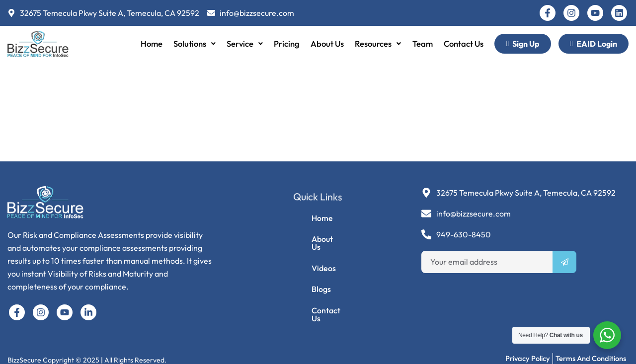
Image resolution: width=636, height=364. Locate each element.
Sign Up (523, 44)
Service (243, 43)
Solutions (192, 43)
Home (148, 43)
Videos (307, 264)
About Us (327, 43)
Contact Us (466, 43)
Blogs (305, 287)
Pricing (286, 43)
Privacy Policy (527, 350)
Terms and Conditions (591, 350)
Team (424, 43)
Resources (379, 43)
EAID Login (594, 44)
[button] (192, 44)
